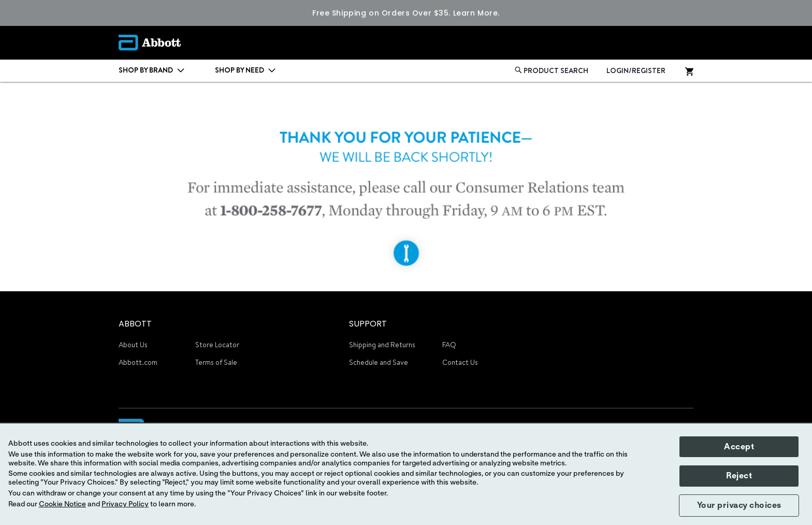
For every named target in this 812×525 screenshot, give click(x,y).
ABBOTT (135, 324)
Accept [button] (739, 447)
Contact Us (460, 362)
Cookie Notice (62, 504)
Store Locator (217, 345)
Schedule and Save (379, 362)
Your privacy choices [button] (739, 505)
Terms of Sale (216, 362)
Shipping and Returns (382, 345)
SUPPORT (368, 324)
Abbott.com (138, 362)
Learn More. (476, 13)
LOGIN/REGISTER (636, 70)
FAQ (449, 345)
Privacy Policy (125, 504)
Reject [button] (739, 476)
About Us (133, 345)
